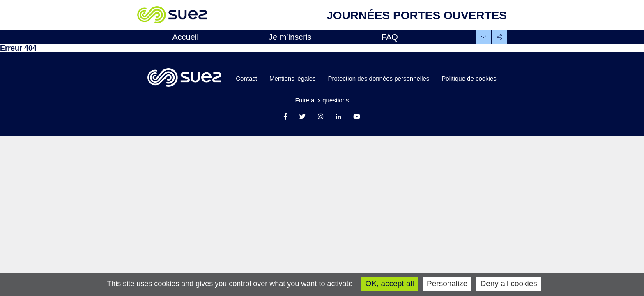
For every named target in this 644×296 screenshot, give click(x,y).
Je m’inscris (290, 37)
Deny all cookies (509, 283)
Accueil (185, 37)
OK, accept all (390, 283)
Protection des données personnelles (379, 78)
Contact (246, 78)
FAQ (390, 37)
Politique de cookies (469, 78)
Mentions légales (293, 78)
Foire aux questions (322, 100)
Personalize (447, 283)
